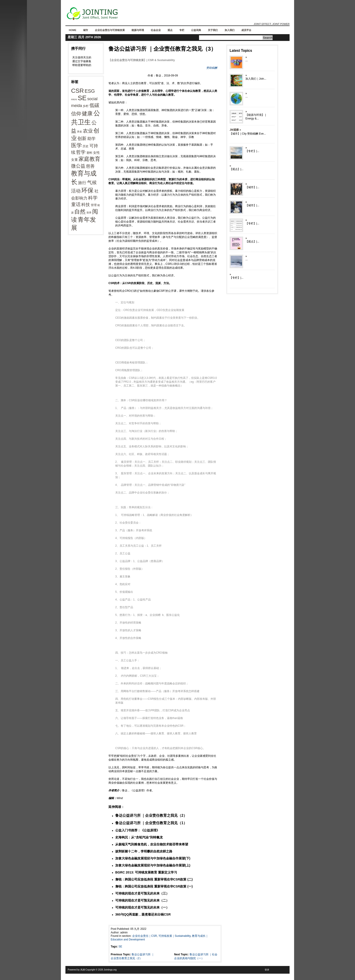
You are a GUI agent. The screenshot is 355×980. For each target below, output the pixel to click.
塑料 (89, 153)
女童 (74, 160)
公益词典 (196, 30)
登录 (267, 970)
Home (73, 30)
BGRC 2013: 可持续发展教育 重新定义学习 (146, 872)
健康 (87, 114)
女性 (96, 153)
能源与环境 (138, 30)
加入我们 (230, 30)
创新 (82, 138)
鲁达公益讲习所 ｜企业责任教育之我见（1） (151, 823)
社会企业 (156, 30)
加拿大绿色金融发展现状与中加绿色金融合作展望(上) (153, 865)
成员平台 (246, 30)
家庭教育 (89, 159)
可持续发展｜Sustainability (175, 936)
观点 (170, 30)
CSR (77, 91)
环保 (87, 190)
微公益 (78, 166)
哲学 (81, 152)
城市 (86, 30)
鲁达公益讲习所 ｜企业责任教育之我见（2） (151, 815)
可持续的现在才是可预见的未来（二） (142, 900)
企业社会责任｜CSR (145, 936)
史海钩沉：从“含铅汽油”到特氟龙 (139, 837)
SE (82, 98)
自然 (80, 211)
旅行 (82, 183)
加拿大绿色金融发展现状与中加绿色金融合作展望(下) (153, 858)
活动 (76, 191)
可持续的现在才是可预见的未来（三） (142, 893)
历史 (86, 146)
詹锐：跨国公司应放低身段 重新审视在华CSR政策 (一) (154, 886)
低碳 (94, 105)
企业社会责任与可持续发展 (110, 30)
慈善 (90, 166)
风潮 (83, 970)
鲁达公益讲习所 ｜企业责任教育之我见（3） (162, 49)
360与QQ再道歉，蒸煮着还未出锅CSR (143, 914)
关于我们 (213, 30)
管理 (94, 205)
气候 (92, 183)
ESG (90, 91)
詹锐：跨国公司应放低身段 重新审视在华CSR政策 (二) (154, 879)
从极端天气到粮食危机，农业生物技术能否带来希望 (152, 844)
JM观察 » (235, 130)
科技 (86, 204)
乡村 (86, 106)
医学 (77, 145)
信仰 (76, 114)
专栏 (182, 30)
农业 (88, 131)
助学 (91, 139)
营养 (89, 213)
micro (74, 99)
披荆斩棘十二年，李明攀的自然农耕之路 (144, 851)
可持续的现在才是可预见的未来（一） (142, 907)
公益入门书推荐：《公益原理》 (137, 830)
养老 (79, 132)
